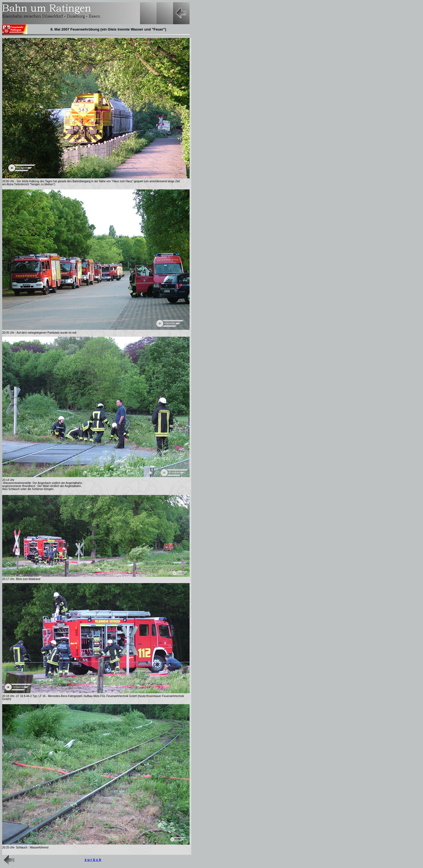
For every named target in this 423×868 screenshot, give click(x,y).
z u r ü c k (93, 860)
